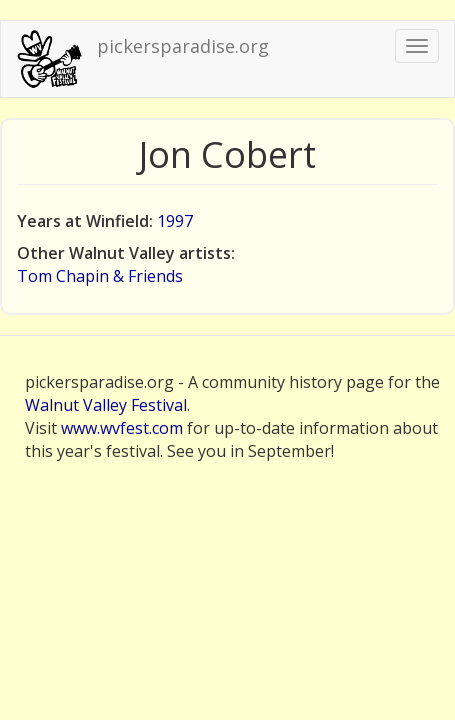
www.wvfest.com (122, 428)
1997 (175, 221)
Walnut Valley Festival (106, 405)
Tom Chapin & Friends (100, 276)
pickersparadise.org (183, 46)
